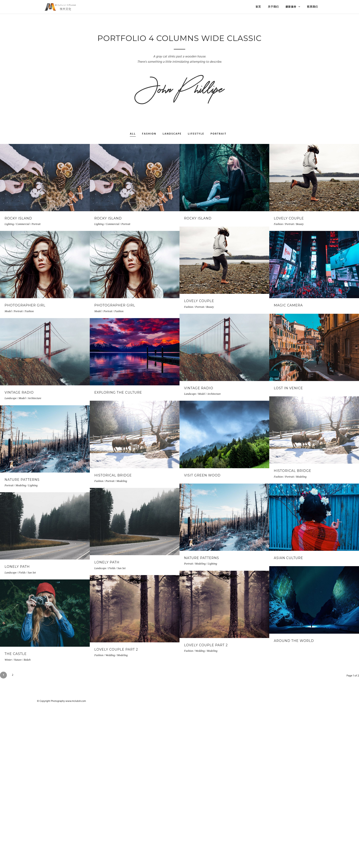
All (133, 134)
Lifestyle (196, 134)
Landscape (172, 134)
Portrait (219, 134)
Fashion (149, 134)
